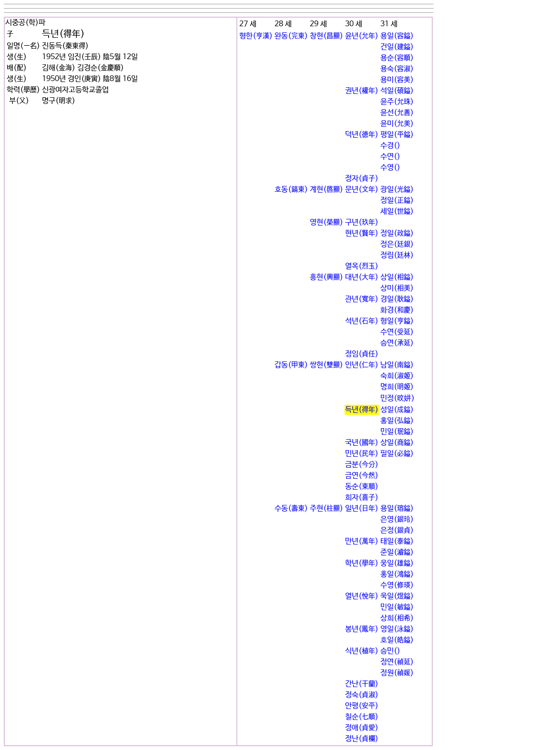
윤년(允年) (362, 36)
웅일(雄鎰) (397, 563)
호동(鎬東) (291, 190)
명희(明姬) (397, 387)
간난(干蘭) (362, 684)
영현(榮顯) (326, 222)
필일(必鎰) (397, 454)
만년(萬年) (362, 541)
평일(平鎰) (397, 135)
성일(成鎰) (397, 410)
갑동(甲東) (291, 365)
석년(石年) (362, 321)
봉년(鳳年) (362, 629)
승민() (390, 651)
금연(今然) (362, 476)
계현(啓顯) (326, 190)
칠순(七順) (362, 717)
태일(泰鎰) (397, 541)
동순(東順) (362, 487)
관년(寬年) (362, 299)
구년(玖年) (362, 222)
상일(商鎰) (397, 443)
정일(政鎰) (397, 233)
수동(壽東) (291, 509)
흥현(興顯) (326, 277)
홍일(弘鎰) (397, 421)
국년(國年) (362, 443)
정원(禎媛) (397, 673)
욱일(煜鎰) (397, 596)
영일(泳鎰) (397, 629)
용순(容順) (397, 58)
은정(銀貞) (397, 530)
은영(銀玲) (397, 519)
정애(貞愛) (362, 728)
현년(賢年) (362, 233)
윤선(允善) (397, 113)
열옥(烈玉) (362, 266)
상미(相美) (397, 288)
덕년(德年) (362, 135)
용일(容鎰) (397, 36)
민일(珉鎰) (397, 432)
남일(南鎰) (397, 365)
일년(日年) (362, 509)
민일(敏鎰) (397, 607)
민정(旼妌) (397, 398)
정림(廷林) (397, 255)
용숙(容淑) (397, 69)
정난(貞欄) (362, 739)
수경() (390, 146)
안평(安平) (362, 706)
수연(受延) (397, 332)
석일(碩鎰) (397, 91)
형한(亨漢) (256, 36)
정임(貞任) (362, 354)
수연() (390, 157)
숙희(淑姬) (397, 376)
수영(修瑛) (397, 585)
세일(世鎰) (397, 211)
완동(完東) (291, 36)
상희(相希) (397, 618)
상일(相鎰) (397, 277)
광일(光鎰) (397, 190)
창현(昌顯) (326, 36)
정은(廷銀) (397, 244)
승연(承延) (397, 343)
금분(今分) (362, 465)
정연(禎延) (397, 662)
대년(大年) (362, 277)
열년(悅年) (362, 596)
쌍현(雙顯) (326, 365)
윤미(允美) (397, 124)
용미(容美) (397, 80)
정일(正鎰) (397, 200)
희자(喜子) (362, 498)
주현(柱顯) (326, 509)
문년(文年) (362, 190)
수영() (390, 168)
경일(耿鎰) (397, 299)
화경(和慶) (397, 310)
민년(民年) (362, 454)
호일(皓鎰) (397, 640)
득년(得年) (362, 410)
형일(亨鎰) (397, 321)
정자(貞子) (362, 179)
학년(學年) (362, 563)
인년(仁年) (362, 365)
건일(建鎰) (397, 47)
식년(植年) (362, 651)
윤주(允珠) (397, 102)
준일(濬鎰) (397, 552)
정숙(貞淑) (362, 695)
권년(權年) (362, 91)
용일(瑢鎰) (397, 509)
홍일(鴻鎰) (397, 574)
